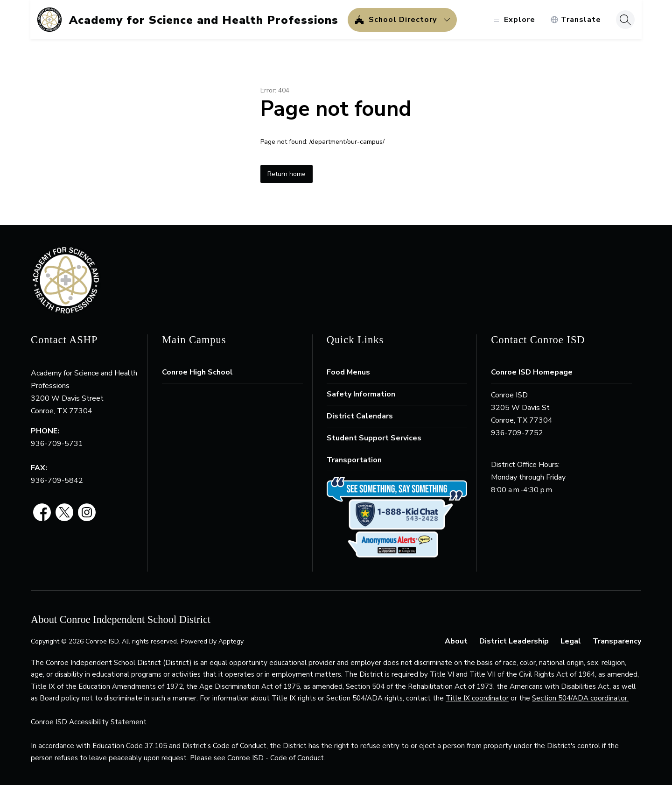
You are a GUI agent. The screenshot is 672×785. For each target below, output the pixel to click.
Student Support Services (374, 438)
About (456, 641)
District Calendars (360, 416)
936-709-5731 (57, 444)
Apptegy (231, 641)
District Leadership (514, 641)
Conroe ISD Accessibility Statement (89, 722)
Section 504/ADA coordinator (580, 698)
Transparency (617, 641)
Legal (571, 641)
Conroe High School (197, 372)
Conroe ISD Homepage (532, 372)
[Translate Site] (575, 20)
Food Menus (348, 372)
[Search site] (625, 20)
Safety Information (361, 394)
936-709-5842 (57, 481)
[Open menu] (513, 20)
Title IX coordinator (477, 698)
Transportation (354, 460)
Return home (287, 174)
